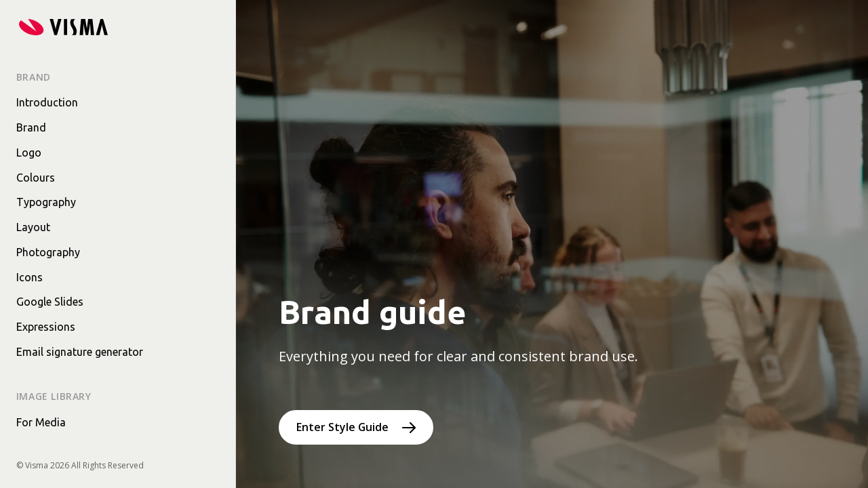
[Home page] (63, 27)
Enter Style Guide (342, 427)
